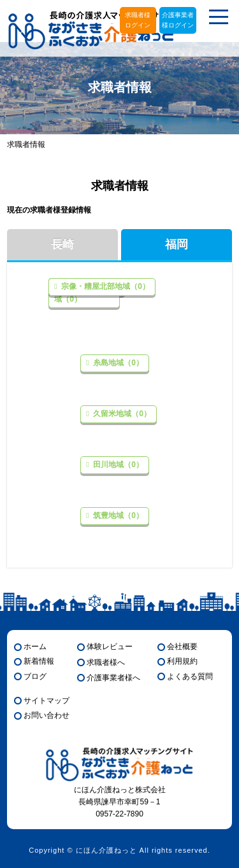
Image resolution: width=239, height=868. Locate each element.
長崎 (62, 244)
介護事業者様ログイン (178, 20)
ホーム (35, 647)
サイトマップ (47, 701)
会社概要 (182, 647)
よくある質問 (190, 676)
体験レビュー (110, 647)
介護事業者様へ (113, 678)
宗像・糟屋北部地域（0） (105, 286)
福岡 (177, 244)
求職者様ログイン (138, 20)
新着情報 (39, 661)
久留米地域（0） (121, 414)
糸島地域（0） (117, 363)
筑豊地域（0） (117, 515)
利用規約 (182, 661)
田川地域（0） (117, 465)
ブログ (35, 676)
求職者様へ (106, 662)
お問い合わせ (47, 715)
